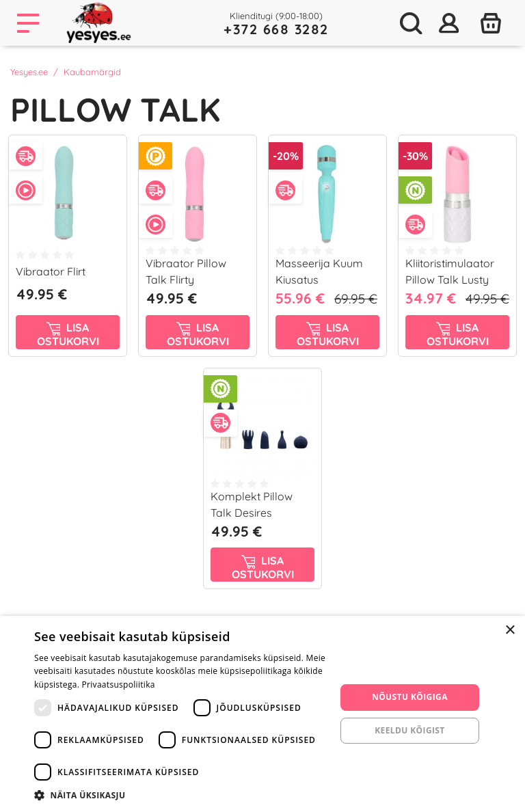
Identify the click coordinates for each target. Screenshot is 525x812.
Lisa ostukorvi (68, 334)
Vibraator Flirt (51, 271)
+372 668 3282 (276, 29)
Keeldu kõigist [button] (410, 730)
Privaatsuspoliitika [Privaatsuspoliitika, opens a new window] (119, 685)
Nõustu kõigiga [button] (410, 697)
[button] (180, 795)
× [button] (510, 631)
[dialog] (262, 714)
